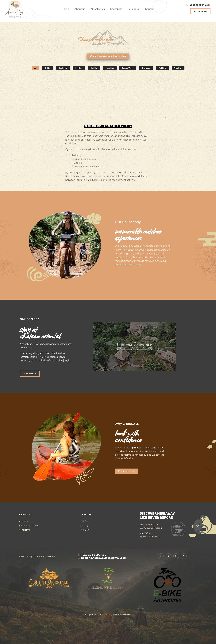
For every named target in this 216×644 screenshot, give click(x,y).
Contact (150, 9)
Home (65, 9)
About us (80, 9)
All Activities (98, 9)
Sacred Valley (128, 68)
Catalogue (134, 9)
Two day (178, 68)
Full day (79, 68)
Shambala (116, 9)
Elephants (63, 68)
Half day (94, 68)
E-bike (48, 68)
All (35, 68)
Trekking (162, 68)
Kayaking (110, 68)
